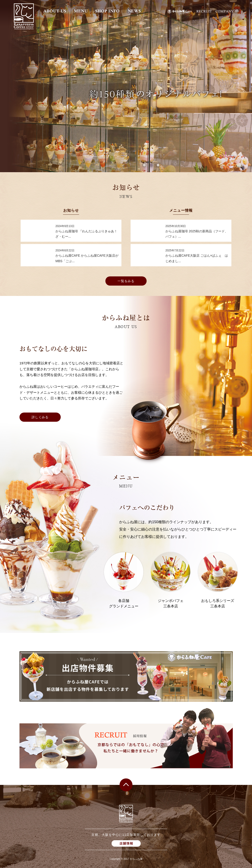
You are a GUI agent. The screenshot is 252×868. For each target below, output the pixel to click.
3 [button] (158, 165)
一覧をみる (126, 281)
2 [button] (151, 165)
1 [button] (144, 165)
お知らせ (71, 211)
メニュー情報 (181, 211)
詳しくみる (40, 417)
